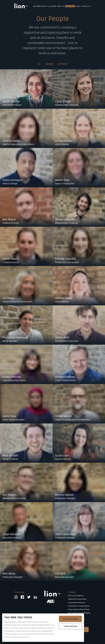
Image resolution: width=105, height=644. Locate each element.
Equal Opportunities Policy (79, 609)
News (78, 6)
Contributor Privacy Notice (79, 606)
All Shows (52, 6)
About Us (61, 6)
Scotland (62, 64)
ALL (39, 64)
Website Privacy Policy (77, 599)
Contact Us (86, 6)
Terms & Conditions (76, 596)
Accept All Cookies (70, 619)
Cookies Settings (70, 626)
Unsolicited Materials (77, 602)
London (49, 64)
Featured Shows (40, 6)
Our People (70, 6)
